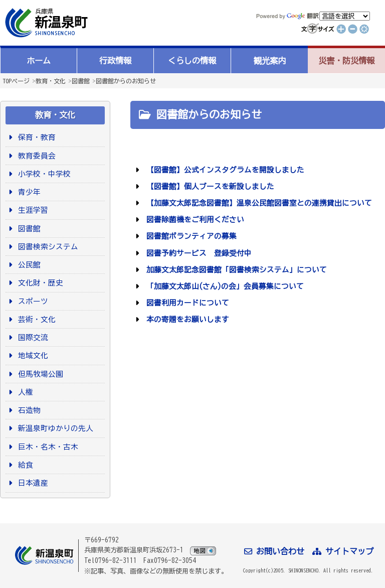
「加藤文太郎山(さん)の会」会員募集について (223, 286)
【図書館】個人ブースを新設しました (209, 186)
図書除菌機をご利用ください (194, 219)
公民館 (28, 265)
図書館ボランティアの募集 (190, 236)
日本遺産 (31, 483)
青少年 (28, 192)
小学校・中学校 (43, 174)
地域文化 (31, 355)
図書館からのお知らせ (126, 81)
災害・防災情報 (346, 61)
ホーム (39, 61)
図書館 (81, 81)
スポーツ (31, 301)
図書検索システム (46, 247)
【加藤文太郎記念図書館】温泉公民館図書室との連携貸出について (257, 203)
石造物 (28, 410)
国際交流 (31, 337)
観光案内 (270, 61)
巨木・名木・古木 (46, 447)
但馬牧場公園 (39, 374)
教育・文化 (51, 81)
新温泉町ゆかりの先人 (54, 428)
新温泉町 (45, 23)
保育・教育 (35, 137)
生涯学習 (31, 210)
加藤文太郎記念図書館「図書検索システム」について (235, 270)
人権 (24, 392)
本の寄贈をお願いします (186, 319)
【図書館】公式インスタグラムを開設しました (224, 170)
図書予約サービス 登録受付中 (197, 253)
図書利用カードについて (186, 303)
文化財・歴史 (39, 283)
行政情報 (115, 61)
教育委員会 (35, 156)
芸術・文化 (35, 319)
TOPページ (16, 81)
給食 (24, 465)
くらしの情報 (192, 61)
